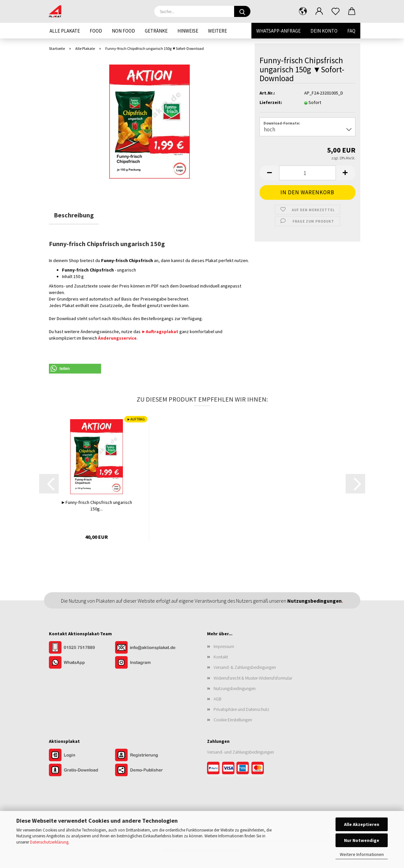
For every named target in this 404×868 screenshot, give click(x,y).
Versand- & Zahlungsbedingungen (245, 667)
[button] (303, 11)
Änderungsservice (117, 338)
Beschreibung (74, 215)
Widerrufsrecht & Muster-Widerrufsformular (253, 678)
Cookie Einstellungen (233, 720)
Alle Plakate (65, 31)
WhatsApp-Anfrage (278, 31)
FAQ (351, 31)
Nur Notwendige (362, 840)
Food (96, 31)
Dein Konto (324, 31)
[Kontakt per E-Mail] (148, 648)
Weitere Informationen (362, 854)
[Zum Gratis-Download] (82, 771)
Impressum (224, 646)
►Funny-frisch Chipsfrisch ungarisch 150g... (97, 506)
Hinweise (188, 31)
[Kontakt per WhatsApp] (82, 663)
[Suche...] (242, 11)
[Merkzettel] (336, 11)
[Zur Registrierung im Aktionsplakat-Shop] (148, 756)
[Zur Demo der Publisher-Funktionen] (148, 771)
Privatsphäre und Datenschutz (241, 709)
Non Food (123, 31)
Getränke (156, 31)
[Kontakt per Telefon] (82, 648)
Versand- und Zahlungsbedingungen (240, 752)
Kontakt (221, 657)
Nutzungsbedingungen (235, 688)
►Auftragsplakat (160, 331)
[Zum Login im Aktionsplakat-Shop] (82, 756)
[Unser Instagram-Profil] (148, 663)
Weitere (217, 31)
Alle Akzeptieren (362, 824)
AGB (217, 699)
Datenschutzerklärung (49, 842)
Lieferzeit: (271, 102)
